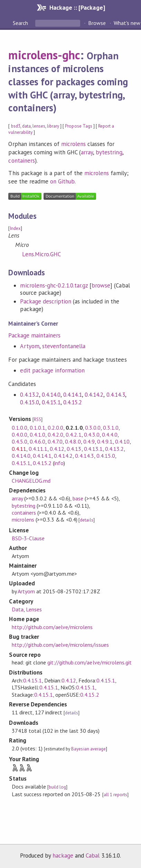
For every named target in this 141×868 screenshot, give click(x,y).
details (86, 520)
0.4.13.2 (29, 395)
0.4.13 (74, 449)
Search (21, 23)
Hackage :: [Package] (77, 7)
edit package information (52, 370)
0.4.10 (122, 441)
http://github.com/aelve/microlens (52, 627)
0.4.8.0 (73, 441)
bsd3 (16, 126)
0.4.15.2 (73, 402)
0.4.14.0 (51, 395)
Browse (97, 23)
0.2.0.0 (55, 428)
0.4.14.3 (116, 395)
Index (15, 228)
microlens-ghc (44, 55)
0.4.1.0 (37, 435)
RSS (37, 419)
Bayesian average (88, 749)
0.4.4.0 (110, 435)
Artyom (30, 346)
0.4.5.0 (20, 441)
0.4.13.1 (93, 449)
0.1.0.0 (20, 428)
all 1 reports (115, 795)
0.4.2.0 (55, 435)
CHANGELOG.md (31, 481)
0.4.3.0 (92, 435)
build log (57, 787)
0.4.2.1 (73, 435)
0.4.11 (19, 449)
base (78, 498)
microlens (73, 144)
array (87, 152)
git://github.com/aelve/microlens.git (90, 662)
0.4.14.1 (73, 395)
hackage (63, 856)
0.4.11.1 (38, 449)
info (59, 463)
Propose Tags (78, 126)
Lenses (34, 609)
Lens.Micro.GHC (41, 254)
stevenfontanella (64, 346)
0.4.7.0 (55, 441)
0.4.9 (89, 441)
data (26, 126)
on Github (62, 181)
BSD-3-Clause (28, 538)
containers (21, 161)
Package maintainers (34, 335)
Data (18, 609)
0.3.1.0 (111, 428)
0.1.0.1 (37, 428)
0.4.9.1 (105, 441)
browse (101, 285)
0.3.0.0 (93, 428)
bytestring (109, 152)
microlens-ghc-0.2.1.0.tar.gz (54, 285)
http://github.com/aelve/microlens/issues (60, 645)
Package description (45, 301)
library (53, 126)
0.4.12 (57, 449)
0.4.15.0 (29, 402)
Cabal (93, 856)
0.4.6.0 (37, 441)
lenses (39, 126)
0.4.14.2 (94, 395)
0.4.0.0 (20, 435)
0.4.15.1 (51, 402)
